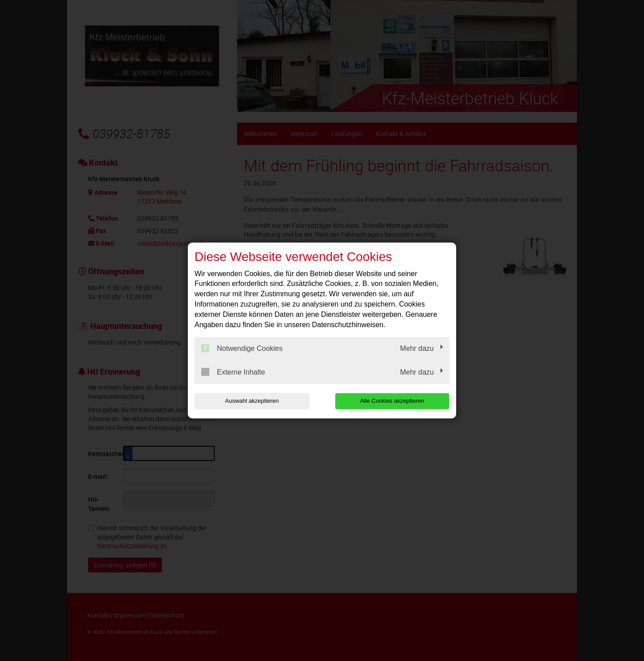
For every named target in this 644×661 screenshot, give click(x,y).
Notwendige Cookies (242, 348)
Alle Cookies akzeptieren (392, 401)
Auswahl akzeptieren (252, 401)
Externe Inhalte (233, 372)
